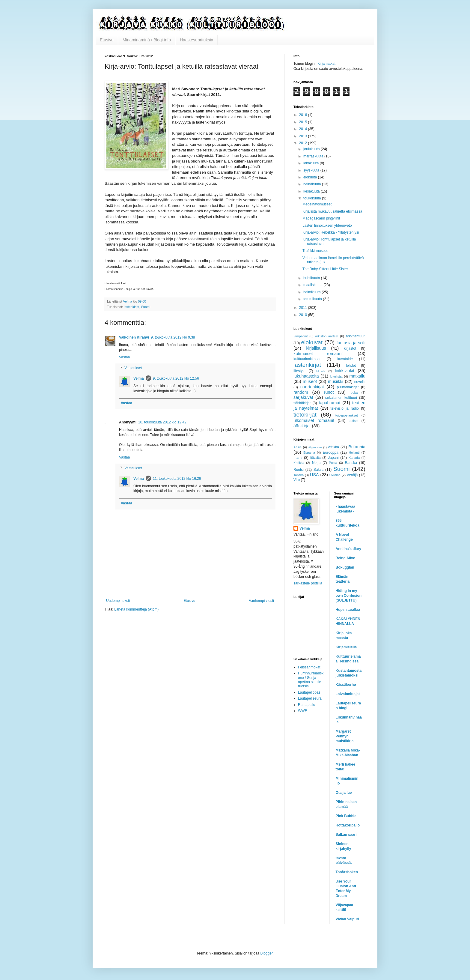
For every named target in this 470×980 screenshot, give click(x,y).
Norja (316, 463)
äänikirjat (302, 426)
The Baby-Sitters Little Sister (325, 269)
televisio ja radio (345, 408)
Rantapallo (306, 705)
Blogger (267, 953)
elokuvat (312, 342)
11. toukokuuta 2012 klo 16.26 (177, 479)
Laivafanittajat (348, 694)
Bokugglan (345, 567)
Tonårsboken (347, 872)
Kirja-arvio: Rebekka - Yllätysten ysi (331, 232)
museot (310, 381)
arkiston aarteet (327, 336)
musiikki (336, 381)
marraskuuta (314, 156)
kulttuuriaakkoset (307, 359)
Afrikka (333, 447)
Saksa (318, 470)
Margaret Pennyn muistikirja (345, 736)
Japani (333, 458)
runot (329, 392)
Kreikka (299, 463)
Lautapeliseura (310, 698)
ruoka (354, 393)
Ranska (351, 463)
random (301, 392)
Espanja (309, 453)
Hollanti (354, 453)
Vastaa (124, 357)
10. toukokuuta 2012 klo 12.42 (162, 422)
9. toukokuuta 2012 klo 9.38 (173, 337)
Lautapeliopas (309, 692)
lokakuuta (312, 163)
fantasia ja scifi (351, 343)
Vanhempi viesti (261, 601)
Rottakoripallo (348, 825)
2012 (304, 143)
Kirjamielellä (346, 647)
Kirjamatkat (326, 64)
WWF (302, 711)
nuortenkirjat (312, 387)
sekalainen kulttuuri (341, 398)
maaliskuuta (313, 285)
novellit (360, 382)
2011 (304, 308)
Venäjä (352, 475)
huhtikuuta (312, 278)
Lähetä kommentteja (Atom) (136, 609)
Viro (297, 480)
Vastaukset (133, 368)
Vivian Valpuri (347, 919)
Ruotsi (299, 470)
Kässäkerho (346, 685)
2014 (304, 129)
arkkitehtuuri (356, 336)
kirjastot (350, 348)
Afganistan (315, 447)
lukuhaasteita (306, 376)
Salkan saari (346, 835)
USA (314, 475)
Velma (139, 378)
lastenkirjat (132, 307)
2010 (304, 315)
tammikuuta (313, 299)
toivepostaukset (347, 415)
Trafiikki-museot (315, 251)
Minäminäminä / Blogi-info (147, 40)
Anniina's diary (349, 549)
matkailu (357, 376)
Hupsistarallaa (348, 610)
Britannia (357, 447)
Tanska (299, 475)
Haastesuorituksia (196, 40)
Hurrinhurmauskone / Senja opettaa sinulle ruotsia (311, 680)
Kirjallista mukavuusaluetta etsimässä (332, 211)
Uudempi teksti (118, 601)
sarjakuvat (303, 397)
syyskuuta (312, 170)
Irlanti (298, 458)
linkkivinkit (345, 371)
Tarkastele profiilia (308, 583)
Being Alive (345, 558)
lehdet (351, 366)
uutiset (354, 421)
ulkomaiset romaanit (314, 420)
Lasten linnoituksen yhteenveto (327, 226)
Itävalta (315, 458)
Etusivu (107, 40)
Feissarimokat (309, 667)
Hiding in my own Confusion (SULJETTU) (349, 596)
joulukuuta (312, 149)
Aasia (297, 447)
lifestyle (299, 371)
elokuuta (311, 177)
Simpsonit (300, 336)
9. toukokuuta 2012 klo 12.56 (176, 378)
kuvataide (345, 359)
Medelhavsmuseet (317, 204)
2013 (304, 136)
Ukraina (335, 475)
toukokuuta (313, 198)
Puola (333, 463)
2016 (304, 115)
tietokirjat (305, 415)
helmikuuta (312, 292)
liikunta (321, 371)
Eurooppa (331, 453)
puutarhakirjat (348, 387)
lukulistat (336, 376)
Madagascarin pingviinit (321, 218)
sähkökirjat (302, 403)
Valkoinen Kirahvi (134, 337)
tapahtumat (330, 403)
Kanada (354, 458)
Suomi (146, 307)
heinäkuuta (313, 184)
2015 (304, 122)
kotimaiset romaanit (319, 354)
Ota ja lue (344, 793)
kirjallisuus (316, 348)
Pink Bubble (346, 816)
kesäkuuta (312, 191)
